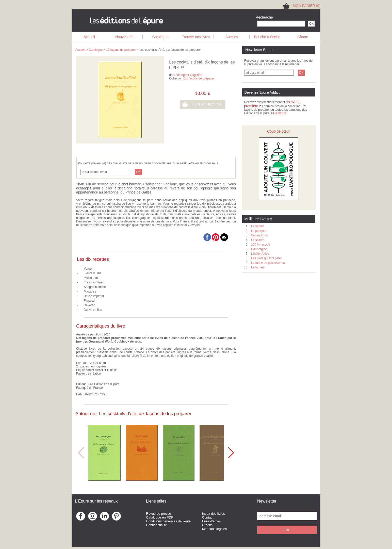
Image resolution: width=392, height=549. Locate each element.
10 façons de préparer (121, 50)
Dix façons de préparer (199, 78)
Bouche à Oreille (267, 37)
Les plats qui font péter (266, 258)
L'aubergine (259, 249)
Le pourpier (259, 231)
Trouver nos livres (196, 37)
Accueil (89, 37)
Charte (303, 37)
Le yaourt (257, 226)
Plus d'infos (279, 113)
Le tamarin (258, 267)
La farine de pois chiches (268, 263)
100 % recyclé (261, 245)
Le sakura (258, 240)
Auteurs (232, 37)
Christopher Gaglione (188, 75)
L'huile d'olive (260, 254)
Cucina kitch (259, 235)
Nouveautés (125, 37)
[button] (231, 453)
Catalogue (160, 37)
